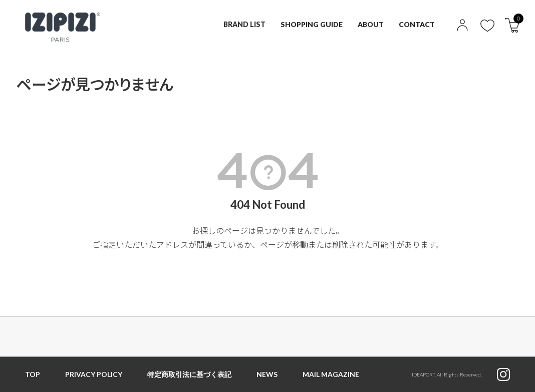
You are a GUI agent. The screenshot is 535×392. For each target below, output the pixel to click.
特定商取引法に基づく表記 (189, 374)
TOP (33, 374)
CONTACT (417, 24)
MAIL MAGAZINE (331, 374)
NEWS (267, 374)
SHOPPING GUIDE (311, 24)
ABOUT (371, 24)
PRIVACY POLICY (94, 374)
